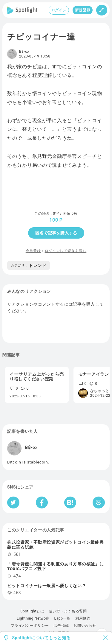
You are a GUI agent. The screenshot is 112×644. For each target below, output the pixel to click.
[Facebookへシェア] (42, 503)
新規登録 (83, 10)
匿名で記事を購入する (56, 233)
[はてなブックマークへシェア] (70, 503)
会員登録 (33, 251)
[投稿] (102, 10)
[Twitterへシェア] (13, 503)
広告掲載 (61, 626)
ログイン (59, 10)
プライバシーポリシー (30, 626)
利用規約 (83, 618)
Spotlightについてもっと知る (42, 638)
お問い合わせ (85, 626)
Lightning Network (33, 618)
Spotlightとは (32, 611)
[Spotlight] (22, 10)
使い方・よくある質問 (68, 611)
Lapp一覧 (62, 618)
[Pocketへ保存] (99, 503)
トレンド (29, 265)
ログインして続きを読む (66, 251)
